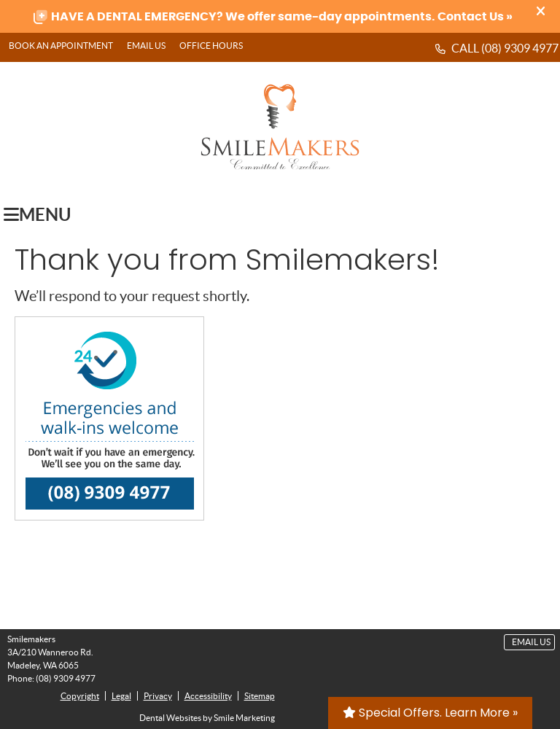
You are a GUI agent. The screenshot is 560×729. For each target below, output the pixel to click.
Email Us (146, 46)
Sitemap (260, 696)
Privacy (158, 696)
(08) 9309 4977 (520, 48)
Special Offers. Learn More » (430, 713)
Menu (37, 214)
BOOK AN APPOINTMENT (61, 46)
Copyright (80, 696)
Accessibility (208, 696)
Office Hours (211, 46)
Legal (121, 696)
